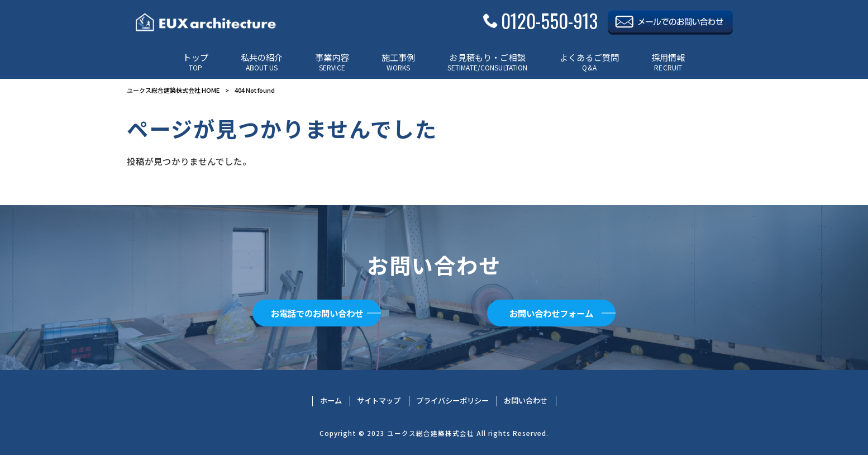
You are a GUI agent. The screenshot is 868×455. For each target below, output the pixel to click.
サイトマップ (379, 401)
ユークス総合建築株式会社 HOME (173, 90)
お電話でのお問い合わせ (317, 313)
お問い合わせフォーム (551, 313)
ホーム (331, 401)
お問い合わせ (526, 401)
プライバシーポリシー (452, 401)
